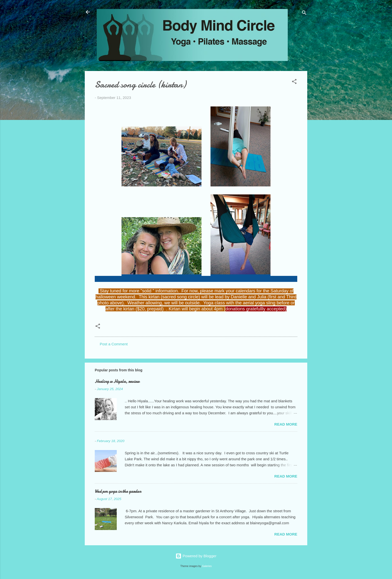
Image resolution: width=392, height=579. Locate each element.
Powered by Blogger (196, 556)
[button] (294, 82)
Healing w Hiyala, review (117, 381)
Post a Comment (114, 344)
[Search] (304, 14)
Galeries (207, 566)
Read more (286, 424)
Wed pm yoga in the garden (118, 491)
